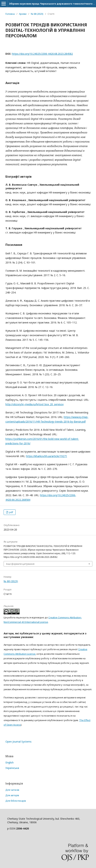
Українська (12, 768)
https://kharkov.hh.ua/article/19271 (47, 456)
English (10, 762)
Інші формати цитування (20, 564)
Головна (10, 14)
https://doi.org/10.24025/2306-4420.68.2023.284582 (42, 54)
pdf (11, 512)
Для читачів (12, 790)
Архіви (23, 14)
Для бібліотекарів (16, 801)
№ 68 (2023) (37, 14)
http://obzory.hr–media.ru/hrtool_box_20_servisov (35, 404)
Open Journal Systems (18, 742)
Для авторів (12, 795)
